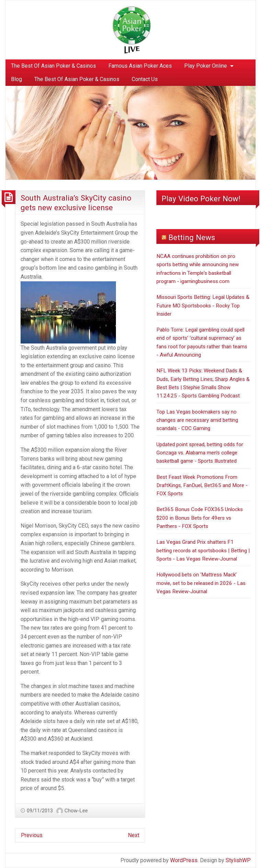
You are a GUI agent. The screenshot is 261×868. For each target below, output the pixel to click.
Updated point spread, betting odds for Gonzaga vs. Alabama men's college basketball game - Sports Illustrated (200, 453)
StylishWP (238, 860)
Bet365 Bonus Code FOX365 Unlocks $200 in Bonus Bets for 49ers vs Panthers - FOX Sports (200, 518)
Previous (32, 835)
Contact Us (145, 79)
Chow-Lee (76, 811)
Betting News (192, 237)
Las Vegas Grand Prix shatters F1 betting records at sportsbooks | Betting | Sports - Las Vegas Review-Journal (203, 550)
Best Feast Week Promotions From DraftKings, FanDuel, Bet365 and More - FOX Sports (202, 486)
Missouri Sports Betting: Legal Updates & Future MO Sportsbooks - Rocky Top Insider (203, 306)
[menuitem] (54, 66)
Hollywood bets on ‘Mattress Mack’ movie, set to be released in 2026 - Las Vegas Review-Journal (201, 583)
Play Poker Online (206, 66)
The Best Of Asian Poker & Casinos (54, 66)
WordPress (184, 860)
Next (134, 835)
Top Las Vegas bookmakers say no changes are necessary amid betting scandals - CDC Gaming (197, 420)
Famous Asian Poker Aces (140, 66)
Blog (16, 79)
